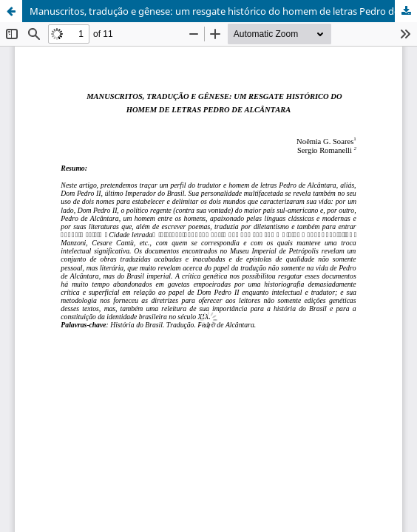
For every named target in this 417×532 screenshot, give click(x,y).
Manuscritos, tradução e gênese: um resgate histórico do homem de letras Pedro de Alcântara (223, 11)
